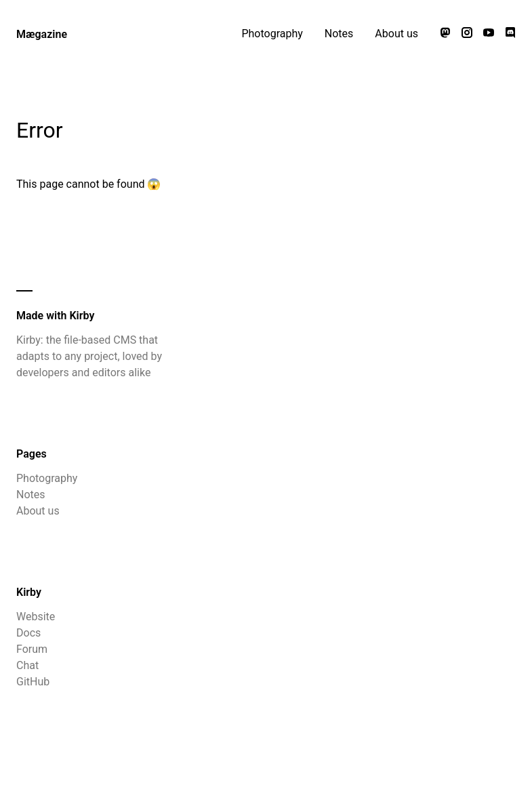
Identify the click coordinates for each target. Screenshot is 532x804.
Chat (27, 665)
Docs (28, 633)
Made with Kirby (55, 316)
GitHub (33, 682)
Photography (272, 34)
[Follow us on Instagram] (467, 34)
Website (36, 617)
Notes (339, 34)
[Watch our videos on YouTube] (489, 34)
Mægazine (42, 34)
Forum (32, 649)
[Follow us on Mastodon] (445, 34)
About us (396, 34)
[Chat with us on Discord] (510, 34)
